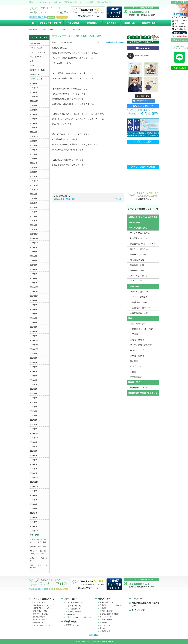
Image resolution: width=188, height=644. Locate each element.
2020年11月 (34, 238)
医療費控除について (139, 388)
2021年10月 (34, 190)
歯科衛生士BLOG (36, 75)
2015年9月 (34, 491)
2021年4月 (34, 216)
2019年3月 (34, 327)
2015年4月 (34, 513)
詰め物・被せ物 (137, 356)
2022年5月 (34, 159)
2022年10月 (34, 137)
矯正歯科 (134, 361)
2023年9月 (34, 106)
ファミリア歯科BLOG (38, 52)
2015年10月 (34, 486)
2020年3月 (34, 274)
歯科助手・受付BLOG (38, 70)
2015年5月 (34, 509)
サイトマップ (136, 281)
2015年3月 (34, 517)
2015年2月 (34, 522)
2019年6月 (34, 314)
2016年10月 (34, 438)
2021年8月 (34, 199)
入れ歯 (133, 372)
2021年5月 (34, 212)
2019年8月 (34, 305)
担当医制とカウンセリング (142, 238)
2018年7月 (34, 362)
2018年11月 (34, 345)
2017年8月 (34, 398)
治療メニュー (93, 23)
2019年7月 (34, 309)
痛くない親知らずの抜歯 (141, 345)
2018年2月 (34, 385)
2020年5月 (34, 265)
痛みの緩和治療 (111, 23)
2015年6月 (34, 504)
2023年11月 (34, 97)
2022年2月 (34, 172)
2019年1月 (34, 336)
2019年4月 (34, 323)
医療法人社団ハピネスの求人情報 (143, 217)
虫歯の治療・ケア (138, 324)
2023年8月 (34, 110)
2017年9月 (34, 393)
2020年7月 (34, 256)
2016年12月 (34, 433)
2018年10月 (34, 349)
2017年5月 (34, 411)
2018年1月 (34, 389)
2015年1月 (34, 526)
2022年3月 (34, 168)
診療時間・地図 (149, 23)
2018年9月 (34, 354)
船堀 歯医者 (94, 635)
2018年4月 (34, 376)
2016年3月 (34, 464)
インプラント (136, 366)
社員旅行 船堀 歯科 (38, 547)
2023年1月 (34, 132)
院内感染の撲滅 (137, 260)
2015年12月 (34, 478)
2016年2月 (34, 469)
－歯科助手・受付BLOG (141, 308)
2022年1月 (34, 176)
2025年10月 (34, 88)
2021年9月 (34, 194)
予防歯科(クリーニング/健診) (143, 329)
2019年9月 (34, 300)
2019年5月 (34, 318)
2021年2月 (34, 225)
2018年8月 (34, 358)
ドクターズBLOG (36, 48)
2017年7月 (34, 402)
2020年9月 (34, 247)
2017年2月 (34, 424)
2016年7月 (34, 447)
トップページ (134, 222)
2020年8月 (34, 252)
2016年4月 (34, 460)
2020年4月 (34, 269)
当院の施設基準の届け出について (143, 393)
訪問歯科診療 (136, 377)
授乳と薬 (118, 199)
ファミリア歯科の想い (140, 233)
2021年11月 (34, 185)
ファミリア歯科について (50, 23)
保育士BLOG (35, 61)
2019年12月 (34, 287)
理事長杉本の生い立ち (140, 313)
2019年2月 (34, 331)
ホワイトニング (36, 57)
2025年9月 (34, 92)
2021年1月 (34, 230)
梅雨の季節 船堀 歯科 (65, 199)
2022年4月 (34, 163)
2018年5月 (34, 371)
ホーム (33, 23)
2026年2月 (34, 83)
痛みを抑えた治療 (138, 254)
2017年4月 (34, 416)
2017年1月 (34, 429)
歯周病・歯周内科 (138, 340)
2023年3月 (34, 123)
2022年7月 (34, 150)
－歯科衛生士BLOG (139, 302)
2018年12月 (34, 340)
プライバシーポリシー (140, 276)
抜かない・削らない (139, 249)
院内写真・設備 (137, 265)
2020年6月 (34, 261)
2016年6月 (34, 451)
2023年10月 (34, 101)
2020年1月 (34, 283)
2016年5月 (34, 455)
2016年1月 (34, 473)
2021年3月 (34, 221)
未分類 (33, 66)
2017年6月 (34, 407)
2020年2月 (34, 278)
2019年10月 (34, 296)
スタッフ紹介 (73, 23)
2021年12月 (34, 181)
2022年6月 (34, 154)
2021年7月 (34, 203)
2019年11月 (34, 292)
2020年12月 (34, 234)
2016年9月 (34, 442)
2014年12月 (34, 531)
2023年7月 (34, 114)
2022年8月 (34, 145)
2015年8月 (34, 495)
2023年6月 (34, 119)
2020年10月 (34, 243)
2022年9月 (34, 141)
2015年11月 (34, 482)
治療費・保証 (130, 23)
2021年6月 (34, 207)
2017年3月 (34, 420)
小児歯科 (134, 334)
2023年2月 (34, 128)
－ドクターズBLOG (139, 297)
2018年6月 (34, 367)
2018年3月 (34, 380)
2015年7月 (34, 500)
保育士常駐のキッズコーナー (143, 244)
